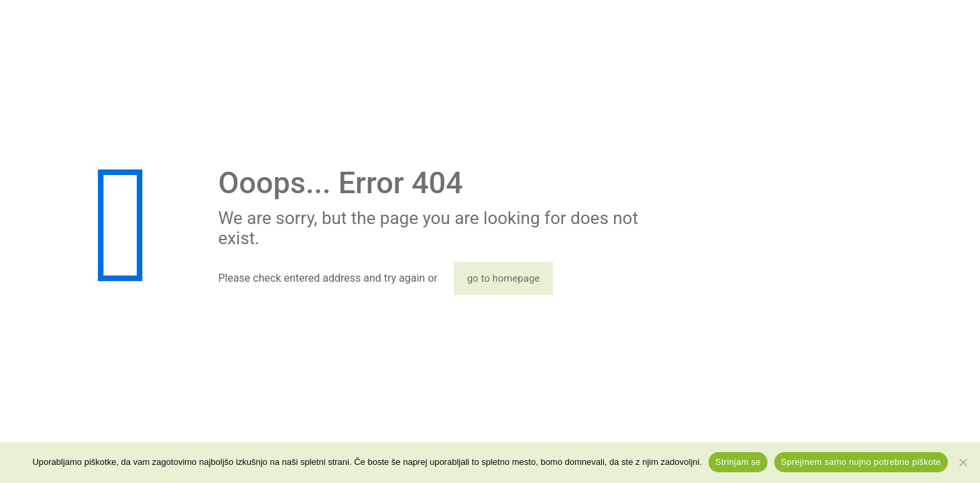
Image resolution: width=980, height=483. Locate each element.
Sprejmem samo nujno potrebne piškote (861, 462)
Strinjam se (738, 462)
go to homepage (504, 278)
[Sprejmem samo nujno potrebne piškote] (963, 462)
